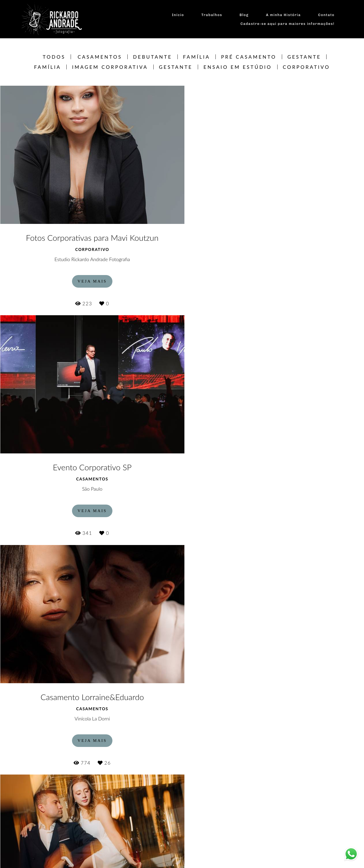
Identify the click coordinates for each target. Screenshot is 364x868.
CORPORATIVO (306, 67)
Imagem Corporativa (110, 67)
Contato (326, 15)
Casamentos (100, 57)
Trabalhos (212, 15)
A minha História (283, 15)
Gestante (304, 57)
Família (197, 57)
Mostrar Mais (182, 834)
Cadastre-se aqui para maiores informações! (288, 24)
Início (178, 15)
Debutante (153, 57)
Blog (244, 15)
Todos (54, 57)
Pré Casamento (249, 57)
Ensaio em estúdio (238, 67)
